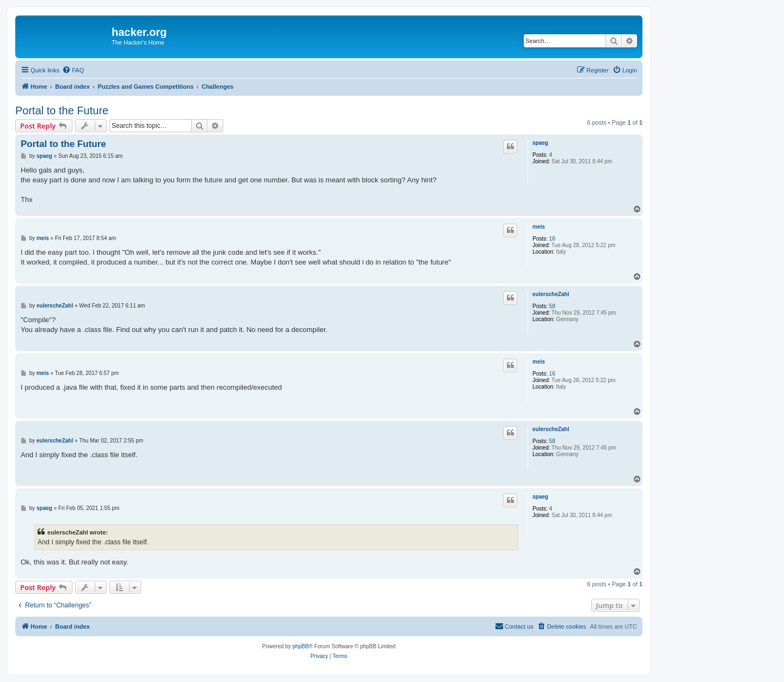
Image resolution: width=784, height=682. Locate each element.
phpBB (301, 646)
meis (539, 227)
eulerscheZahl (551, 294)
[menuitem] (73, 70)
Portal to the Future (62, 110)
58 (552, 306)
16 (552, 239)
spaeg (540, 143)
